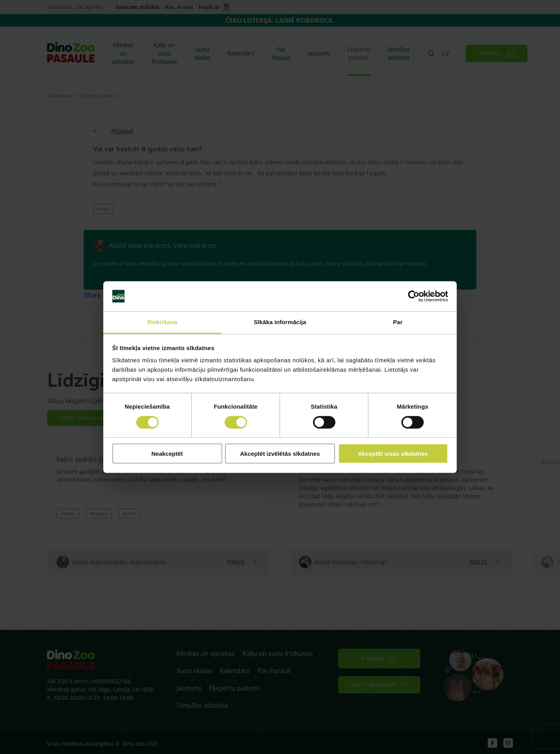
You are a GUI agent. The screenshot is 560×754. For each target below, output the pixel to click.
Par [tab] (398, 322)
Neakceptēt (167, 454)
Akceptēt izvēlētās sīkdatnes (280, 454)
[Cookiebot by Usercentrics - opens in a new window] (414, 296)
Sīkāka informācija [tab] (280, 322)
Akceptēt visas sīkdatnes (393, 454)
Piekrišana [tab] (162, 322)
